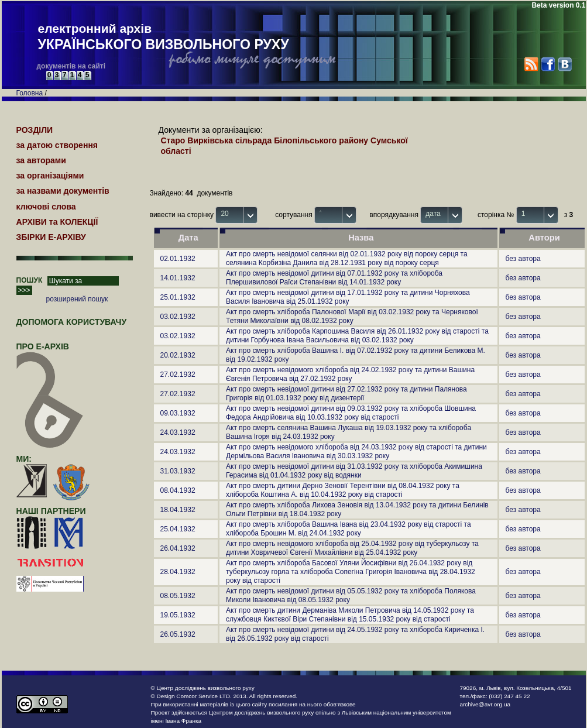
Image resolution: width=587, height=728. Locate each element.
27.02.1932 (178, 375)
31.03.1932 (178, 471)
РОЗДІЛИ (35, 130)
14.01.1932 (178, 278)
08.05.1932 (178, 596)
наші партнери (51, 511)
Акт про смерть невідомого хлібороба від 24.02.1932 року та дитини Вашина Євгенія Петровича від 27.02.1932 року (350, 374)
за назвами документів (63, 191)
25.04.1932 (178, 529)
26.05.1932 (178, 634)
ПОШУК (30, 280)
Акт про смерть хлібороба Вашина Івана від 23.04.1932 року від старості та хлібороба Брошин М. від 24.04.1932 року (349, 529)
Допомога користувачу (72, 322)
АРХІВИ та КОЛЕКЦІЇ (57, 222)
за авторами (41, 160)
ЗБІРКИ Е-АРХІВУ (51, 237)
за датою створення (57, 145)
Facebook (547, 64)
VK (564, 64)
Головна (30, 93)
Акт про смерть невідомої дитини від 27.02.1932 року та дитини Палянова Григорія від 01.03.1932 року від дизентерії (346, 394)
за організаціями (50, 176)
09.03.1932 (178, 413)
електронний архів (164, 37)
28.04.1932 (178, 572)
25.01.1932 (178, 297)
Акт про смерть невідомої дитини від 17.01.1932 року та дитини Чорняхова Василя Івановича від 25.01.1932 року (348, 297)
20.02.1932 (178, 355)
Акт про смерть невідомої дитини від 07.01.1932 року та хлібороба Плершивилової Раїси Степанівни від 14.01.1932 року (334, 278)
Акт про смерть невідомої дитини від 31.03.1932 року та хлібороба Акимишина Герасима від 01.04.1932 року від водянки (354, 471)
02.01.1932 (178, 259)
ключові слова (46, 207)
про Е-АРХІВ (50, 352)
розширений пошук (77, 299)
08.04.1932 (178, 490)
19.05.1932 (178, 615)
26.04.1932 (178, 548)
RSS (531, 64)
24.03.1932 (178, 432)
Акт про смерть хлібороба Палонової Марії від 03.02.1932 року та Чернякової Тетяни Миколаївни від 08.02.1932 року (352, 316)
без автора (523, 259)
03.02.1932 (178, 317)
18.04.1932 (178, 510)
